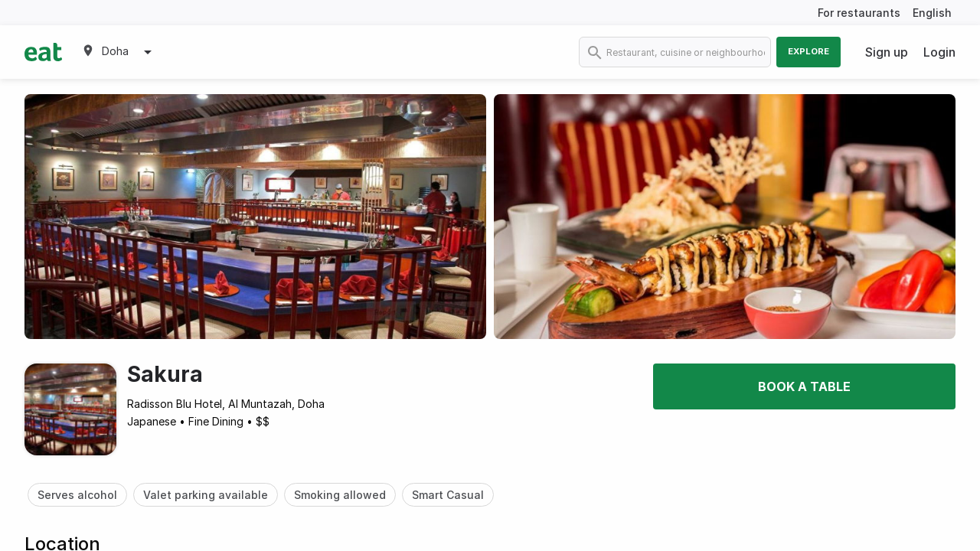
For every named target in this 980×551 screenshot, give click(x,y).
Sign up (887, 52)
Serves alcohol (77, 495)
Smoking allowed (340, 495)
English (932, 13)
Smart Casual (448, 495)
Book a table (804, 386)
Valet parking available (206, 495)
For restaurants (859, 13)
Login (939, 52)
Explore (808, 51)
